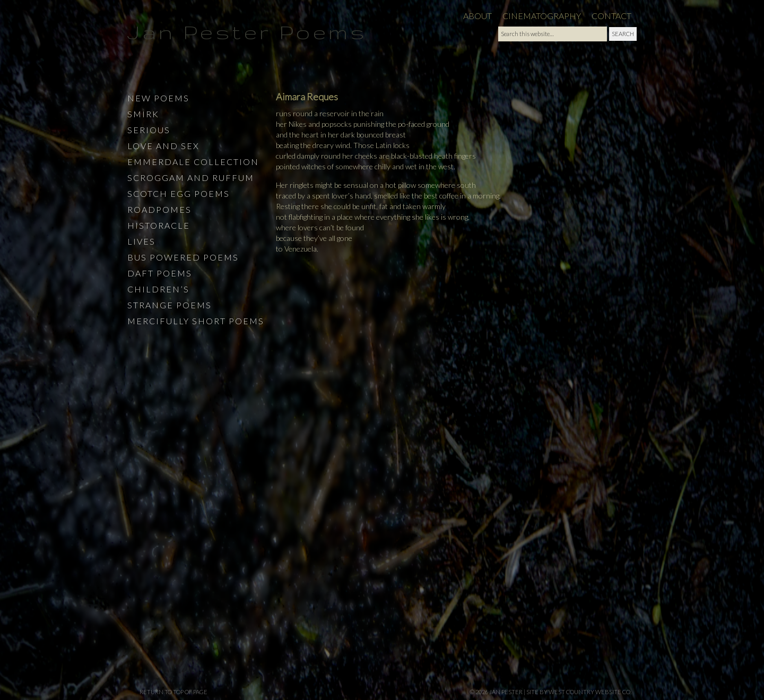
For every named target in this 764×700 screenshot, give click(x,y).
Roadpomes (159, 209)
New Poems (158, 98)
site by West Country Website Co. (579, 692)
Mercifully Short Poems (196, 321)
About (477, 16)
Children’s (158, 289)
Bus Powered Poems (183, 257)
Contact (611, 16)
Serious (149, 130)
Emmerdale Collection (193, 162)
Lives (141, 241)
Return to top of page (173, 692)
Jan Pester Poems (247, 32)
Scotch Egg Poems (179, 193)
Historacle (159, 225)
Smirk (143, 114)
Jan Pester (506, 692)
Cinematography (542, 16)
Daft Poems (160, 273)
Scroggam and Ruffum (191, 178)
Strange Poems (170, 305)
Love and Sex (163, 146)
